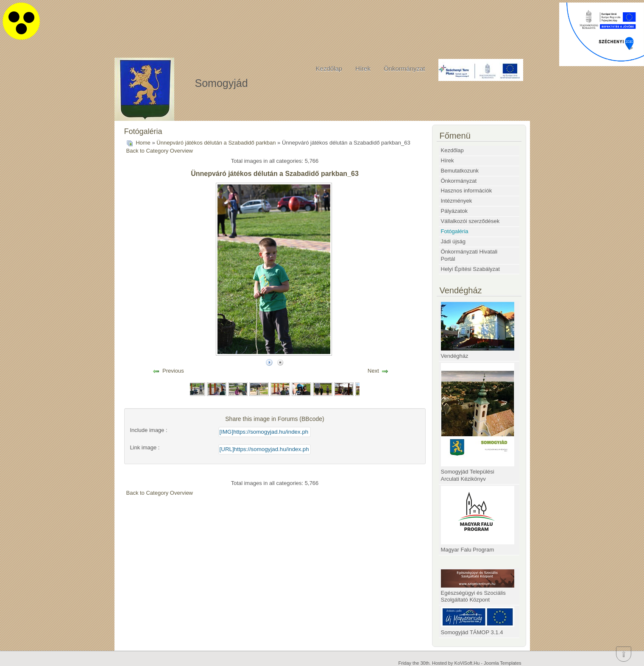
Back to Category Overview (160, 151)
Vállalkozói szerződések (470, 221)
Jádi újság (453, 241)
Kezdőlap (329, 68)
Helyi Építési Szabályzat (470, 269)
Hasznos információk (467, 191)
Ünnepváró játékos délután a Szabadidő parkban (216, 143)
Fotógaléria (455, 231)
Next (373, 371)
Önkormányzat (404, 68)
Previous (173, 371)
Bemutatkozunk (460, 171)
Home (143, 143)
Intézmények (457, 201)
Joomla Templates (502, 663)
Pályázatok (454, 211)
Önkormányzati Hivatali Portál (469, 255)
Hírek (363, 68)
